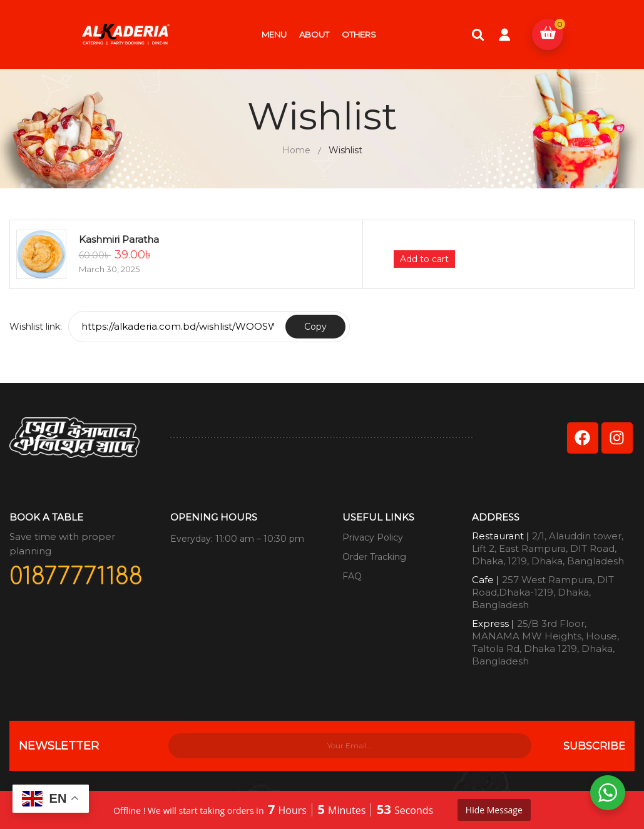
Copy (315, 327)
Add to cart (424, 259)
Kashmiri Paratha (119, 239)
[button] (548, 34)
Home (296, 150)
